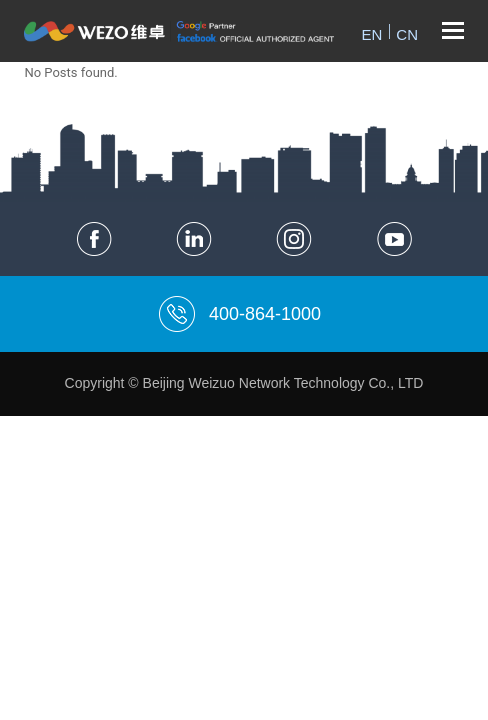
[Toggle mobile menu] (453, 31)
